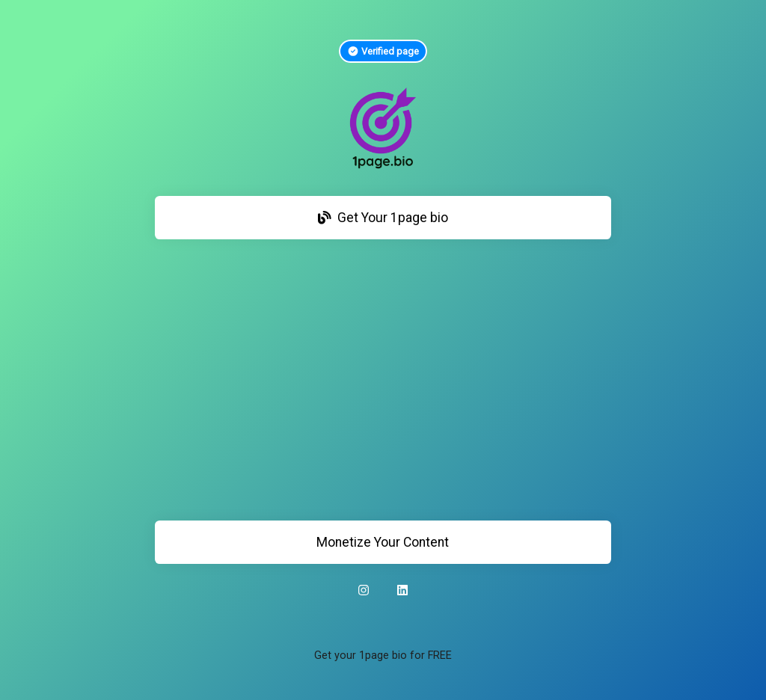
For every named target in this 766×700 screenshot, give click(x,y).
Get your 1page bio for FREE (383, 656)
